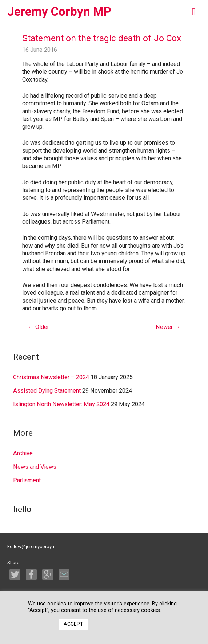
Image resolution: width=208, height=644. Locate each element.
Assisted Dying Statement (47, 391)
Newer (168, 327)
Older (39, 327)
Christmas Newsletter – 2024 (51, 377)
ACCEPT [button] (73, 624)
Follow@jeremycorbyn (31, 547)
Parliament (27, 480)
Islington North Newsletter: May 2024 (61, 404)
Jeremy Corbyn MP (59, 12)
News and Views (35, 467)
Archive (23, 453)
